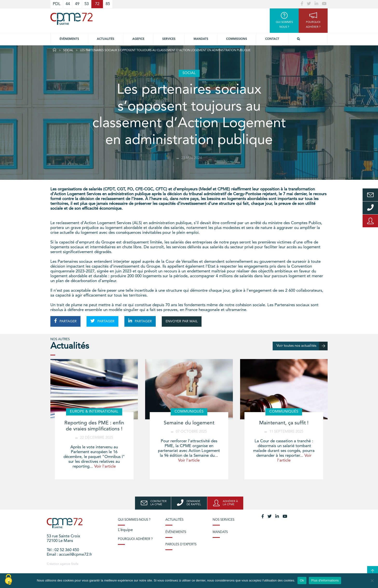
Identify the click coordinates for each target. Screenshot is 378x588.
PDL (57, 4)
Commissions (237, 39)
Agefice (138, 39)
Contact (272, 39)
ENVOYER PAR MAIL (182, 321)
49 (77, 4)
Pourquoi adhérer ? (135, 539)
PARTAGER (65, 321)
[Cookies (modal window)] (8, 580)
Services (169, 39)
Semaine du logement (189, 423)
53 (87, 4)
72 (97, 4)
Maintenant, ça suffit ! (284, 423)
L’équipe (125, 530)
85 (108, 4)
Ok (302, 580)
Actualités (106, 39)
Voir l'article (105, 467)
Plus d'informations (325, 580)
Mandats (201, 39)
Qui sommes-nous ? (134, 520)
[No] (372, 581)
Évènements (69, 39)
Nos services (223, 520)
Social (68, 50)
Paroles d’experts (181, 544)
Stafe (75, 564)
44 (68, 4)
